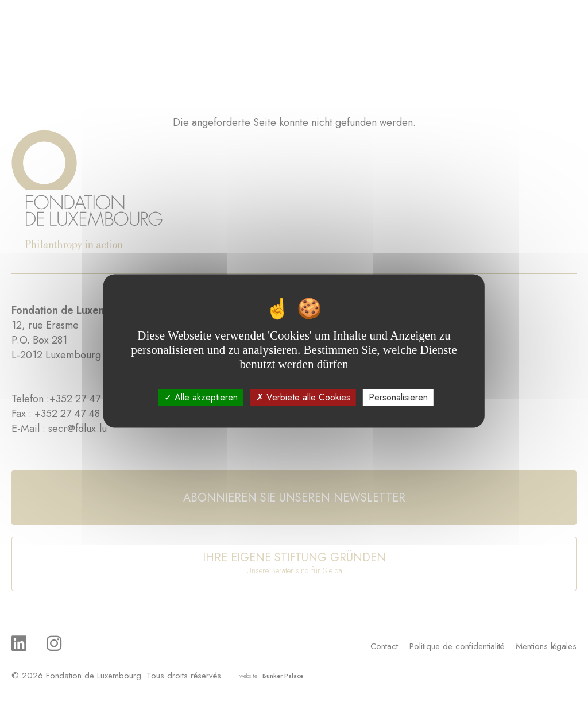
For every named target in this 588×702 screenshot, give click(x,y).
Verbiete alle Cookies (303, 397)
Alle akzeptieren (201, 397)
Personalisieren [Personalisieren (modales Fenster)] (398, 397)
